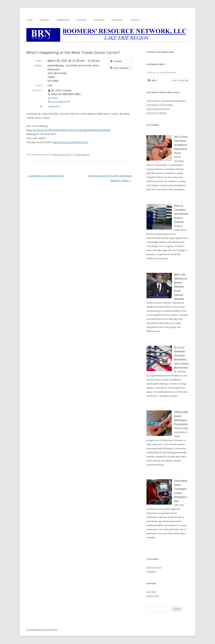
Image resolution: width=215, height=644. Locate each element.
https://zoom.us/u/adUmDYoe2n (70, 142)
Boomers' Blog (154, 567)
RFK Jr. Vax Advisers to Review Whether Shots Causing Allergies (180, 286)
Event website (58, 102)
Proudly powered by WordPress (42, 630)
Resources (117, 20)
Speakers (151, 571)
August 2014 (153, 596)
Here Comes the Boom (158, 109)
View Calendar (180, 80)
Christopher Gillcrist (157, 113)
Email (52, 98)
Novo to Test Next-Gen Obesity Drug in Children (181, 214)
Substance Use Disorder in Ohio (45, 176)
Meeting (54, 107)
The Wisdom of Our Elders (160, 105)
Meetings (44, 20)
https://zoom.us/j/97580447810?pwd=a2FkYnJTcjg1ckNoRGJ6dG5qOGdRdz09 (69, 130)
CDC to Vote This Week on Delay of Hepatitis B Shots (181, 145)
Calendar (81, 20)
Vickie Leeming (82, 154)
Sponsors (99, 20)
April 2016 (151, 592)
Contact (135, 20)
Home (29, 20)
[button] (120, 68)
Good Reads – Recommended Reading (166, 101)
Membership (63, 20)
